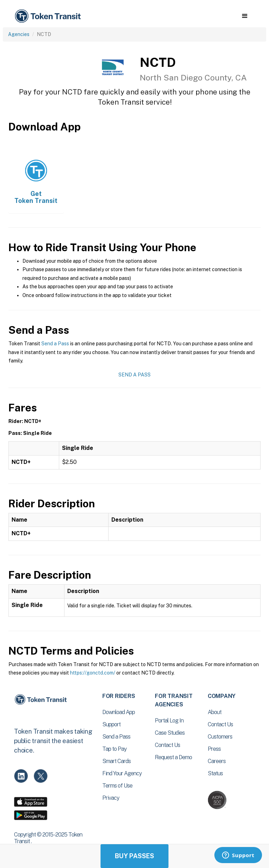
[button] (245, 16)
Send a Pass (55, 344)
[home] (49, 16)
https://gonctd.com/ (93, 673)
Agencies (19, 34)
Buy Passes (134, 856)
